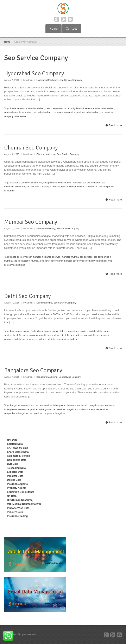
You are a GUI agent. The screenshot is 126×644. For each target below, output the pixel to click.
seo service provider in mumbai (56, 261)
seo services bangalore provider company (74, 409)
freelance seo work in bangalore (83, 405)
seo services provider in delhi (37, 339)
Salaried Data (15, 444)
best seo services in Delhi (23, 331)
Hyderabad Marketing (47, 80)
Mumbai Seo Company (31, 222)
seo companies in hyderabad (100, 108)
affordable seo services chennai (26, 183)
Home (53, 29)
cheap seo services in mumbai (25, 257)
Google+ (57, 19)
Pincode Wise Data (18, 508)
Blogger (70, 19)
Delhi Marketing (44, 303)
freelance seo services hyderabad (27, 108)
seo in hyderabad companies (48, 112)
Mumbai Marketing (46, 228)
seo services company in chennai (43, 186)
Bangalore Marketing (47, 377)
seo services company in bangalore (47, 413)
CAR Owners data (17, 448)
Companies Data (17, 460)
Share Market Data (18, 452)
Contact (71, 29)
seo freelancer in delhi (58, 335)
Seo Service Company (71, 80)
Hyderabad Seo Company (34, 73)
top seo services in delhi (65, 339)
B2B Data (12, 464)
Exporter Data (15, 472)
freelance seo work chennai (87, 183)
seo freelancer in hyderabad (18, 112)
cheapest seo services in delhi (81, 331)
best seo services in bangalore (50, 405)
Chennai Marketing (46, 154)
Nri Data (12, 496)
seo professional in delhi (83, 335)
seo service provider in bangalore (35, 409)
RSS (64, 19)
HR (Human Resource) (20, 500)
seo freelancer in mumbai (26, 261)
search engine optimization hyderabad (65, 108)
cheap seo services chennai (57, 183)
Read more (115, 125)
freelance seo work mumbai (56, 257)
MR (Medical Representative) (24, 504)
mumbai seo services (82, 257)
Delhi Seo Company (27, 296)
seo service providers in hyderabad (81, 112)
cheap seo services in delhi (51, 331)
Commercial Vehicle (19, 456)
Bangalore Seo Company (33, 370)
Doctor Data (14, 480)
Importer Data (15, 476)
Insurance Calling (17, 516)
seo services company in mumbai (90, 261)
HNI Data (12, 440)
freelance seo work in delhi (32, 335)
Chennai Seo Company (31, 148)
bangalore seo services (22, 405)
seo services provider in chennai (77, 186)
